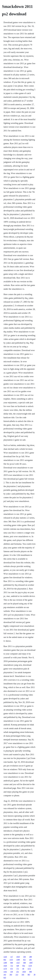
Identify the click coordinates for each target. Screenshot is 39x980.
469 (25, 963)
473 (12, 969)
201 (30, 960)
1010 (18, 957)
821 (24, 960)
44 (23, 969)
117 (12, 957)
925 (5, 978)
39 (35, 975)
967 (29, 975)
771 (18, 969)
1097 (31, 963)
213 (17, 975)
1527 (18, 963)
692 (5, 960)
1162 (5, 972)
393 (11, 975)
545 (23, 975)
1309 (18, 960)
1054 (24, 972)
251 (18, 972)
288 (30, 957)
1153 (11, 960)
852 (24, 966)
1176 (5, 969)
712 (12, 966)
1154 (30, 966)
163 (5, 975)
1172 (29, 969)
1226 (5, 957)
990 (30, 972)
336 (24, 957)
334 (12, 972)
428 (18, 966)
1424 (5, 966)
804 (12, 963)
